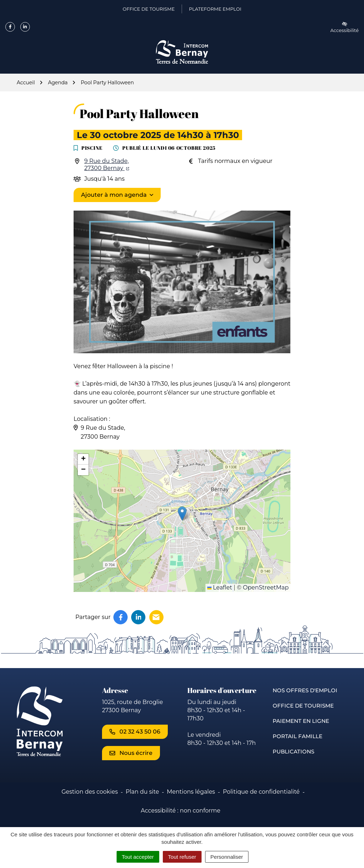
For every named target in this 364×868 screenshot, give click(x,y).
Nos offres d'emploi (305, 690)
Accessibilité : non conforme (181, 811)
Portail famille (298, 736)
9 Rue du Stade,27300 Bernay (107, 165)
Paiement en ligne (301, 721)
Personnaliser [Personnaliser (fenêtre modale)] (227, 857)
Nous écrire (131, 753)
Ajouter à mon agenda (114, 195)
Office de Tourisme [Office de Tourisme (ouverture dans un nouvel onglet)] (149, 10)
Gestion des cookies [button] (90, 792)
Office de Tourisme (303, 706)
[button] (182, 514)
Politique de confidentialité (261, 792)
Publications (293, 751)
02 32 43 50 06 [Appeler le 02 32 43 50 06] (135, 732)
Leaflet (220, 588)
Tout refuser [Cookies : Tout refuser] (182, 857)
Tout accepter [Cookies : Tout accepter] (138, 857)
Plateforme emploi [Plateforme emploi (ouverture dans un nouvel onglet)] (215, 10)
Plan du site (142, 792)
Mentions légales (191, 792)
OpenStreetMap (266, 588)
